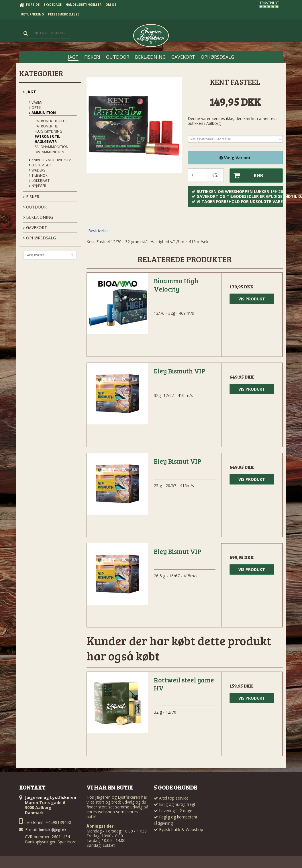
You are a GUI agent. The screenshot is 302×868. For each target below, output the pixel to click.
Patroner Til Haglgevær (47, 139)
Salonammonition (52, 147)
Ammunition (42, 113)
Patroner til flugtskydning (48, 129)
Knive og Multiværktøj (51, 160)
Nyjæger (38, 186)
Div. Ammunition (49, 152)
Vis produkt (252, 299)
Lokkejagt (39, 181)
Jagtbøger (40, 165)
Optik (35, 108)
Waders (37, 170)
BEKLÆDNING (38, 217)
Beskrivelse (98, 230)
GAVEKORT (35, 228)
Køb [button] (246, 175)
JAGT (30, 92)
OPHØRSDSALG (40, 238)
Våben (36, 102)
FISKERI (32, 197)
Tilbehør (38, 175)
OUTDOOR (35, 207)
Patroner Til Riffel (51, 121)
